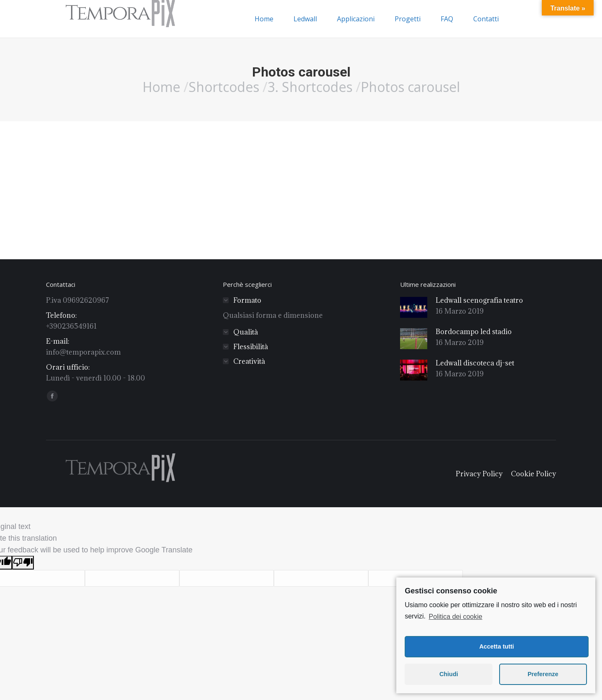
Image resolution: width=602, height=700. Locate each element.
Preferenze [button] (543, 674)
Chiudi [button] (449, 674)
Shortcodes (224, 87)
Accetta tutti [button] (496, 646)
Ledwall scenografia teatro (479, 300)
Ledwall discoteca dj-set (475, 363)
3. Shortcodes (310, 87)
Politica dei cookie (456, 617)
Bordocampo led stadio (474, 332)
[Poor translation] (23, 563)
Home (161, 87)
